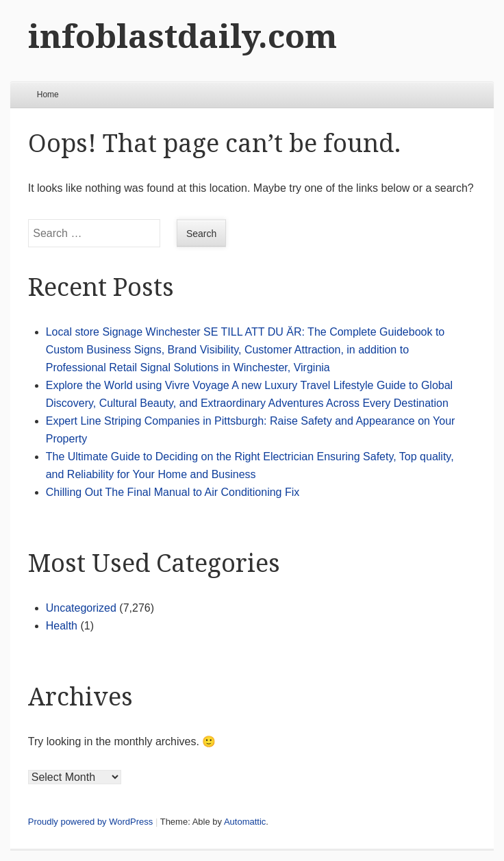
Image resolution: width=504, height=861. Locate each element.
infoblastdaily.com (182, 37)
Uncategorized (81, 608)
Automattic (245, 822)
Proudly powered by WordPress (91, 822)
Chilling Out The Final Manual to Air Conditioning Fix (173, 492)
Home (48, 95)
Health (62, 626)
